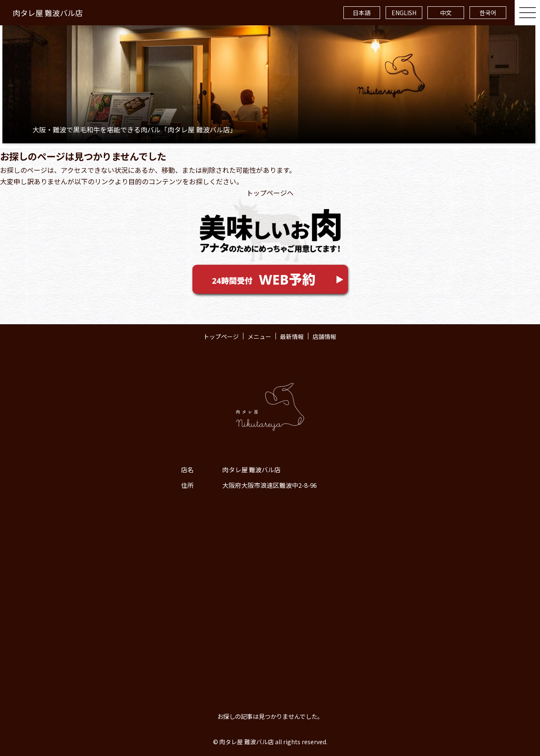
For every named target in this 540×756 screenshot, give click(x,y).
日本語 (362, 13)
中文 (446, 13)
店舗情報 (324, 336)
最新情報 (292, 336)
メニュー (259, 336)
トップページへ (270, 193)
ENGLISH (404, 13)
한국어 (488, 13)
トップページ (221, 336)
